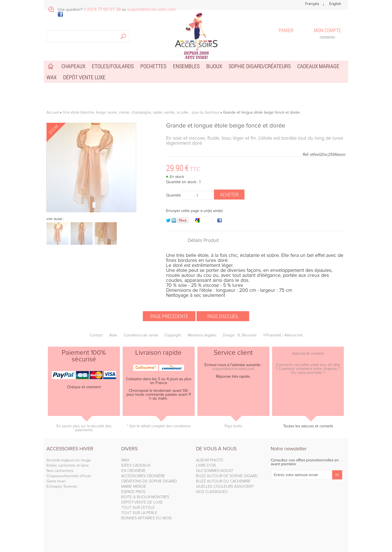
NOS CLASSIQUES (212, 492)
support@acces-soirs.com (233, 369)
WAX (125, 460)
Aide (113, 335)
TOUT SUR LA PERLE (139, 513)
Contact (96, 335)
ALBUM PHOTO (210, 460)
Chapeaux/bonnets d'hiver (69, 476)
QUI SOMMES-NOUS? (215, 471)
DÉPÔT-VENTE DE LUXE (142, 502)
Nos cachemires (60, 471)
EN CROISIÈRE (133, 471)
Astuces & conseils (308, 354)
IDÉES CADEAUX (136, 466)
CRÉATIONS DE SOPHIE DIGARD (149, 481)
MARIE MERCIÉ (134, 487)
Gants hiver (56, 481)
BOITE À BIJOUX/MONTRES (145, 497)
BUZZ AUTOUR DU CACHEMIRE (223, 481)
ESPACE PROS (133, 492)
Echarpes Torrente (62, 487)
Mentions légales (202, 335)
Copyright (173, 335)
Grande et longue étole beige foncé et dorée (226, 126)
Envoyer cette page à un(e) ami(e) (194, 211)
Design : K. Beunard (240, 335)
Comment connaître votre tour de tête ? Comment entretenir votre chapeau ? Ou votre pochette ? (308, 369)
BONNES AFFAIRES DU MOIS (146, 518)
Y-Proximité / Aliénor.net (283, 335)
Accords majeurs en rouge (69, 460)
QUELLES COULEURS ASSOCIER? (225, 487)
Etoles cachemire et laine (68, 466)
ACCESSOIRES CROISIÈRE (143, 476)
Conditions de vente (141, 335)
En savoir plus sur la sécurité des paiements (84, 428)
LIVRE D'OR (206, 466)
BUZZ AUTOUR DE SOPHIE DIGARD (227, 476)
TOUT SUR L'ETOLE (138, 508)
